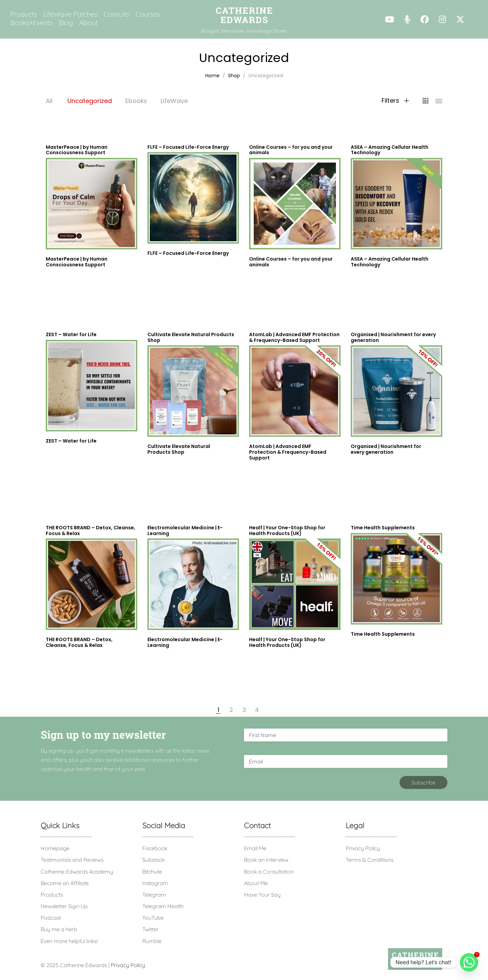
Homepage (55, 848)
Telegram (154, 895)
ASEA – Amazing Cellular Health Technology (390, 262)
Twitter (150, 929)
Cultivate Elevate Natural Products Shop (179, 449)
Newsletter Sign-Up (64, 906)
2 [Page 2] (231, 710)
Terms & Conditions (370, 860)
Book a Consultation (269, 872)
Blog (66, 23)
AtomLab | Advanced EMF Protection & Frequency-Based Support (288, 452)
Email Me (255, 848)
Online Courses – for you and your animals (291, 262)
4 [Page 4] (257, 710)
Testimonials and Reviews (72, 860)
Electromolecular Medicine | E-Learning (185, 642)
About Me (256, 883)
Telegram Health (163, 906)
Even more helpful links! (69, 941)
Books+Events (31, 23)
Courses (148, 14)
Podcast (51, 918)
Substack (154, 860)
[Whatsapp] (469, 962)
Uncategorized (90, 101)
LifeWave (174, 101)
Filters (395, 101)
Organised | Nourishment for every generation (386, 449)
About (88, 23)
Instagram (155, 883)
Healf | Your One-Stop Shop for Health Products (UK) (287, 642)
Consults (116, 14)
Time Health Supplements (383, 634)
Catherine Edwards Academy (77, 872)
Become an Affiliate (65, 883)
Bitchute (152, 872)
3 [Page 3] (244, 710)
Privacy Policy (363, 848)
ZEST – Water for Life (71, 441)
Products (24, 14)
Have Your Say (262, 895)
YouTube (153, 918)
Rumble (152, 941)
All (49, 101)
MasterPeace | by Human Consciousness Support (77, 262)
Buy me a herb (59, 929)
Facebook (155, 848)
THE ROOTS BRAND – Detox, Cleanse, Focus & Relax (79, 642)
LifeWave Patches (70, 14)
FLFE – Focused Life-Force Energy (188, 253)
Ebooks (136, 101)
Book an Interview (266, 860)
